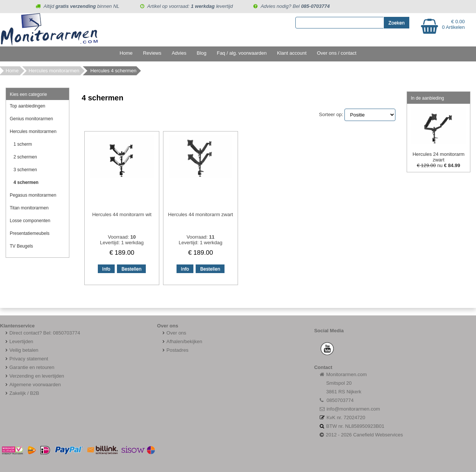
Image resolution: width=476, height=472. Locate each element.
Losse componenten (30, 221)
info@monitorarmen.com (353, 409)
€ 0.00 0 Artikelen (453, 24)
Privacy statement (26, 359)
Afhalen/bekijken (181, 341)
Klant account (292, 53)
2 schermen (25, 157)
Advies (179, 53)
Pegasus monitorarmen (33, 195)
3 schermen (25, 170)
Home (126, 53)
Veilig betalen (24, 350)
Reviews (152, 53)
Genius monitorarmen (31, 119)
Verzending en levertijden (34, 376)
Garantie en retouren (29, 367)
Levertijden (19, 341)
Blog (202, 53)
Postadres (175, 350)
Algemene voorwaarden (32, 385)
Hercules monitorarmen (54, 71)
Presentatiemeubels (30, 233)
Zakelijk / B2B (24, 393)
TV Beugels (21, 246)
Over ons (174, 333)
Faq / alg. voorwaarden (242, 53)
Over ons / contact (337, 53)
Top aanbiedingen (28, 106)
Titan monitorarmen (29, 208)
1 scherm (23, 144)
